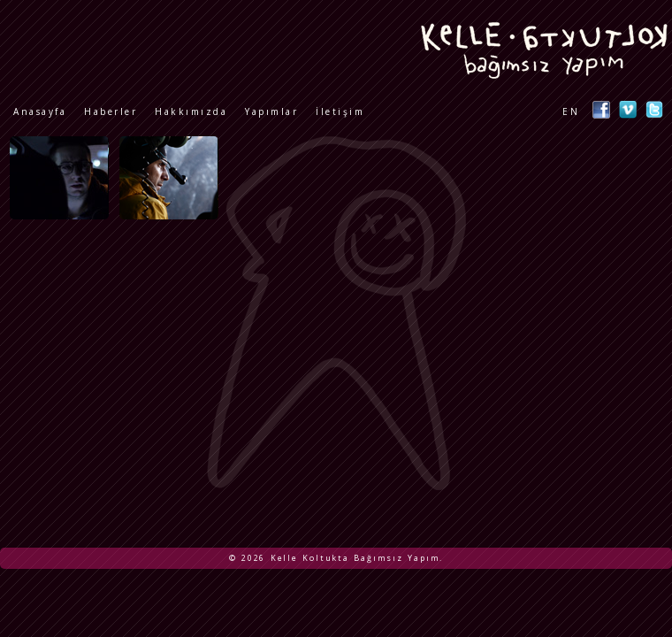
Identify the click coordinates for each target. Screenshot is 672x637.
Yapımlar (271, 111)
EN (571, 111)
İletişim (340, 111)
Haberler (111, 111)
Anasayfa (40, 111)
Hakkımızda (191, 111)
